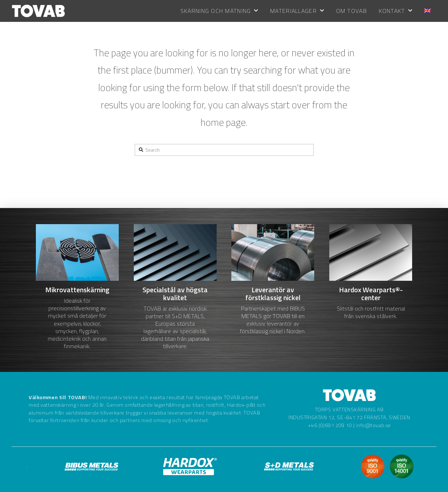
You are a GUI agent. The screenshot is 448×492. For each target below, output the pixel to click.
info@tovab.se (373, 425)
